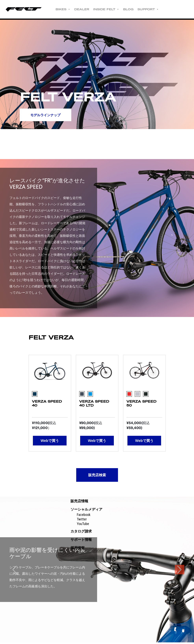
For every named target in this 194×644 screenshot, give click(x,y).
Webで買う (50, 441)
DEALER (86, 9)
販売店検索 (97, 475)
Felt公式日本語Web (26, 9)
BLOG (132, 9)
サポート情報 (81, 541)
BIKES (67, 9)
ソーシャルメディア (86, 511)
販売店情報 (79, 503)
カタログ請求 (81, 533)
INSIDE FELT (110, 9)
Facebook (84, 516)
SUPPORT (152, 9)
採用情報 (78, 549)
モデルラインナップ (47, 115)
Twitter (82, 521)
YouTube (83, 525)
